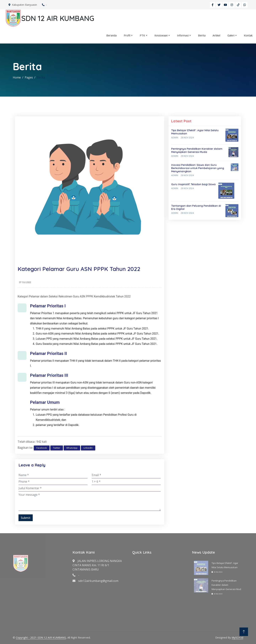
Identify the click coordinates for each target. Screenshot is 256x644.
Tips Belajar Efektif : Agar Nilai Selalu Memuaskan (195, 132)
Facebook (42, 448)
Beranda (111, 35)
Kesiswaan (161, 35)
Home (17, 77)
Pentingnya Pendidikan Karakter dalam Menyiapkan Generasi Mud (226, 585)
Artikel (216, 35)
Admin (175, 138)
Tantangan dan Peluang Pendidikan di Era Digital (196, 207)
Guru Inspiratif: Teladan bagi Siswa (193, 184)
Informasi (183, 35)
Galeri (231, 35)
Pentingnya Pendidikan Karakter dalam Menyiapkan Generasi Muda (197, 150)
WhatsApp (72, 448)
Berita (202, 35)
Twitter (57, 448)
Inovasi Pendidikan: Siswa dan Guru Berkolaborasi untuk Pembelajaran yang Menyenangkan (198, 168)
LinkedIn (88, 448)
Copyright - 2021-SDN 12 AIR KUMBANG (41, 637)
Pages (29, 77)
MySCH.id (237, 637)
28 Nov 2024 (187, 138)
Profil (127, 35)
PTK (142, 35)
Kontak (248, 35)
